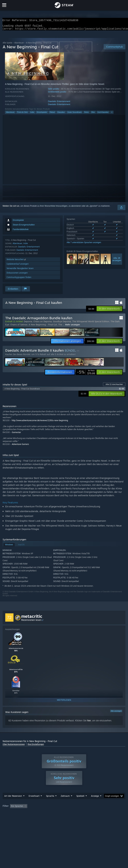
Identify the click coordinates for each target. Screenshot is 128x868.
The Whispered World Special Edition (91, 323)
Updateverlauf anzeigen (18, 266)
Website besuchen (16, 261)
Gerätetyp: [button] (90, 817)
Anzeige (95, 802)
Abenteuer (19, 45)
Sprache (50, 802)
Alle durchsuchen (114, 386)
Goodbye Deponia (62, 323)
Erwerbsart (34, 802)
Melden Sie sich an (11, 208)
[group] (64, 815)
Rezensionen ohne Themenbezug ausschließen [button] (57, 813)
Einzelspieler (42, 114)
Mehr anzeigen (73, 326)
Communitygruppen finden (19, 279)
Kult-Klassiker (103, 114)
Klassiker (61, 114)
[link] (86, 374)
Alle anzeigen (116, 713)
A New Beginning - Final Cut (43, 326)
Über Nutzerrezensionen (14, 746)
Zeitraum (65, 802)
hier (89, 723)
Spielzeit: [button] (88, 813)
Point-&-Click (22, 114)
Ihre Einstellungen (36, 746)
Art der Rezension (13, 802)
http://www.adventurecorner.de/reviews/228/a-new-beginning (40, 422)
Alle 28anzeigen (117, 261)
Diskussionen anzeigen (17, 275)
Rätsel (52, 114)
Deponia (28, 323)
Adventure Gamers (20, 446)
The (60, 326)
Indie (32, 114)
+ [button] (112, 114)
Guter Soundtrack (75, 114)
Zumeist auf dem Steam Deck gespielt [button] (20, 817)
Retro (86, 114)
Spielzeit (80, 802)
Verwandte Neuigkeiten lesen (20, 270)
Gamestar (16, 434)
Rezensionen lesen (31, 622)
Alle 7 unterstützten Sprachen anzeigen (84, 244)
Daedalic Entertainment (59, 103)
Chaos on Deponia (43, 323)
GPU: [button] (77, 817)
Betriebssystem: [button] (50, 817)
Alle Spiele (7, 45)
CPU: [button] (66, 817)
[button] (109, 311)
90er (93, 114)
